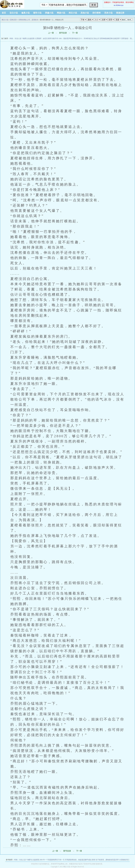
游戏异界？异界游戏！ (121, 38)
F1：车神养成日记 (87, 38)
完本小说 (108, 13)
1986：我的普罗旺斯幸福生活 (69, 38)
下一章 (75, 33)
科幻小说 (73, 13)
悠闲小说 (17, 4)
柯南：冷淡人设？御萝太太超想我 (22, 38)
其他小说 (85, 13)
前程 (94, 860)
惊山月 (97, 38)
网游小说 (61, 13)
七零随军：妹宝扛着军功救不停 (46, 38)
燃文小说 (5, 20)
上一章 (51, 33)
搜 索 (94, 5)
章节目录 (63, 33)
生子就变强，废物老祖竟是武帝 (107, 860)
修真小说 (25, 13)
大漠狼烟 (122, 860)
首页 (4, 13)
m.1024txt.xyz (119, 5)
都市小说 (37, 13)
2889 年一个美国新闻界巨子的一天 (52, 860)
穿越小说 (49, 13)
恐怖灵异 (13, 20)
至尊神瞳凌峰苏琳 (106, 38)
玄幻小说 (14, 13)
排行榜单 (97, 13)
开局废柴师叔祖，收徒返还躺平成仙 (78, 860)
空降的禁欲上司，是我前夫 (28, 20)
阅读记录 (120, 13)
